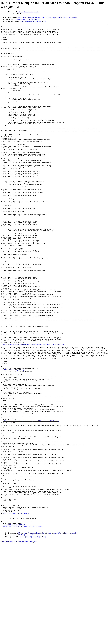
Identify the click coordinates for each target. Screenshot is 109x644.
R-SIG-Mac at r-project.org (14, 625)
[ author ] (42, 21)
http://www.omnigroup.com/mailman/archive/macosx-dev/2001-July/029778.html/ (34, 408)
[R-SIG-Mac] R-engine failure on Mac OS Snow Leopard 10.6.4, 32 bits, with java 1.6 (48, 17)
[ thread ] (28, 21)
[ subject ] (35, 21)
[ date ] (23, 21)
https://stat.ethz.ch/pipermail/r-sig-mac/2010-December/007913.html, (31, 500)
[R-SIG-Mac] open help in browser (28, 19)
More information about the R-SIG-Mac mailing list (19, 642)
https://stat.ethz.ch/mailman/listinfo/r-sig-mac (23, 627)
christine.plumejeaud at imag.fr (28, 12)
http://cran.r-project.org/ (14, 439)
